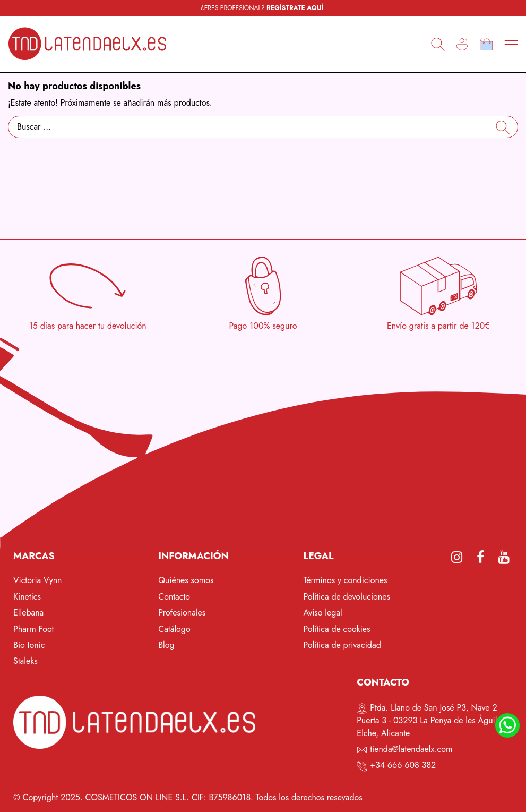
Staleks (25, 661)
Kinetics (27, 597)
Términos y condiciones (345, 580)
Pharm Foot (33, 629)
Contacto (174, 597)
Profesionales (182, 613)
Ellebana (28, 613)
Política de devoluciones (347, 597)
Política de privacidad (342, 645)
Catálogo (174, 629)
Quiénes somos (186, 580)
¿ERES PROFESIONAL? (262, 8)
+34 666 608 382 (403, 765)
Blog (166, 645)
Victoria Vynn (38, 580)
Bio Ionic (29, 645)
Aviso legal (322, 613)
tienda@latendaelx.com (411, 749)
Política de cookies (337, 629)
